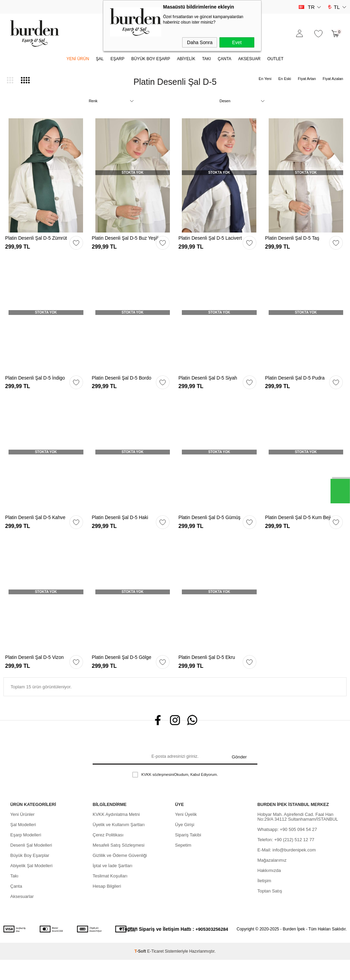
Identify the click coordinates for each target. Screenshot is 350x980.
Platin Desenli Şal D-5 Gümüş (212, 529)
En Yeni (265, 79)
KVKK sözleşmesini (158, 797)
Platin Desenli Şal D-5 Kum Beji (296, 532)
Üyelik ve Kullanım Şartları (119, 845)
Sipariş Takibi (188, 855)
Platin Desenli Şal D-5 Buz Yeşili (122, 241)
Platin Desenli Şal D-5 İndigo (38, 384)
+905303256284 (212, 949)
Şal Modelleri (23, 845)
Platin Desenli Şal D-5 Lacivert (203, 241)
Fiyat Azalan (333, 79)
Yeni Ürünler (22, 835)
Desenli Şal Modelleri (31, 865)
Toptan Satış (270, 911)
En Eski (285, 79)
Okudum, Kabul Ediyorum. (175, 797)
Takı (14, 896)
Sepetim (183, 865)
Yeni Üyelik (186, 835)
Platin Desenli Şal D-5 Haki (123, 529)
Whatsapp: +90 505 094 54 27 (287, 850)
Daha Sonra (200, 42)
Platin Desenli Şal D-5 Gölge (124, 674)
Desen (225, 101)
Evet (237, 42)
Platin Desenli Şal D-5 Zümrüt (39, 239)
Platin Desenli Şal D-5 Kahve (38, 529)
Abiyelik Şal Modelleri (31, 886)
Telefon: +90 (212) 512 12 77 (286, 860)
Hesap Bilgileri (107, 906)
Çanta (16, 906)
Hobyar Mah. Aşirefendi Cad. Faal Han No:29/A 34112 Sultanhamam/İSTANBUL (298, 837)
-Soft (141, 971)
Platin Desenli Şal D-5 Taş (295, 239)
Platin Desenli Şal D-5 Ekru (209, 674)
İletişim (264, 901)
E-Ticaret (156, 971)
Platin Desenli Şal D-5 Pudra (298, 384)
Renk (93, 101)
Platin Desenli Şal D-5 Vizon (37, 674)
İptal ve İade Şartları (112, 886)
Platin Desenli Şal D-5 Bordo (124, 384)
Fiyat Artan (307, 79)
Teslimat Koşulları (110, 896)
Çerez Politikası (108, 855)
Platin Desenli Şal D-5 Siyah (211, 384)
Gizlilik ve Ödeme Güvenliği (120, 876)
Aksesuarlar (22, 917)
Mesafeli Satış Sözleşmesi (119, 865)
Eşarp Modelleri (26, 855)
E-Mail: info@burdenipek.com (287, 870)
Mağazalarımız (272, 880)
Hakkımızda (269, 891)
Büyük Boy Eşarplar (30, 876)
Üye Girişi (185, 845)
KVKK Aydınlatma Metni (116, 835)
